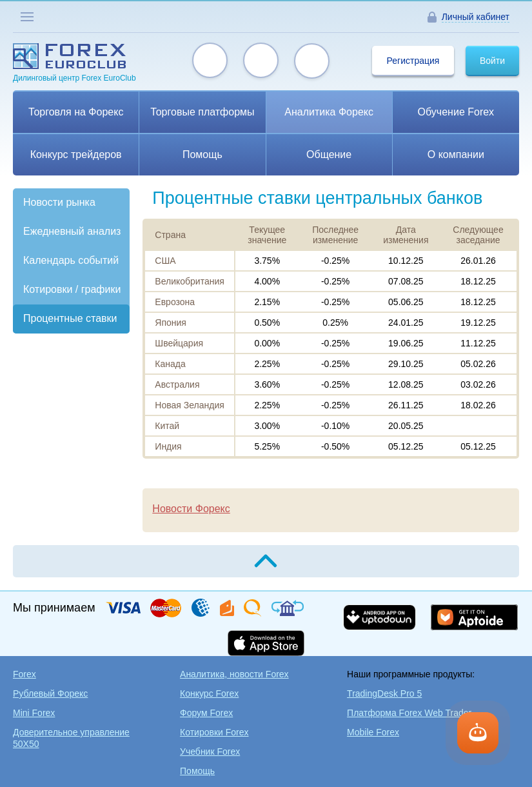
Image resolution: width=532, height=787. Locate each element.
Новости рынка (59, 202)
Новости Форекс (191, 509)
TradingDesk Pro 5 (384, 693)
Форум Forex (206, 713)
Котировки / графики (72, 289)
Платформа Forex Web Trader (409, 713)
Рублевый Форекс (50, 693)
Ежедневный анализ (72, 231)
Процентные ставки (70, 318)
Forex (25, 674)
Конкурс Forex (209, 693)
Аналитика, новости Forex (234, 674)
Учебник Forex (210, 752)
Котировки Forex (214, 732)
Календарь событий (71, 260)
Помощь (197, 771)
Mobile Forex (373, 732)
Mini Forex (34, 713)
